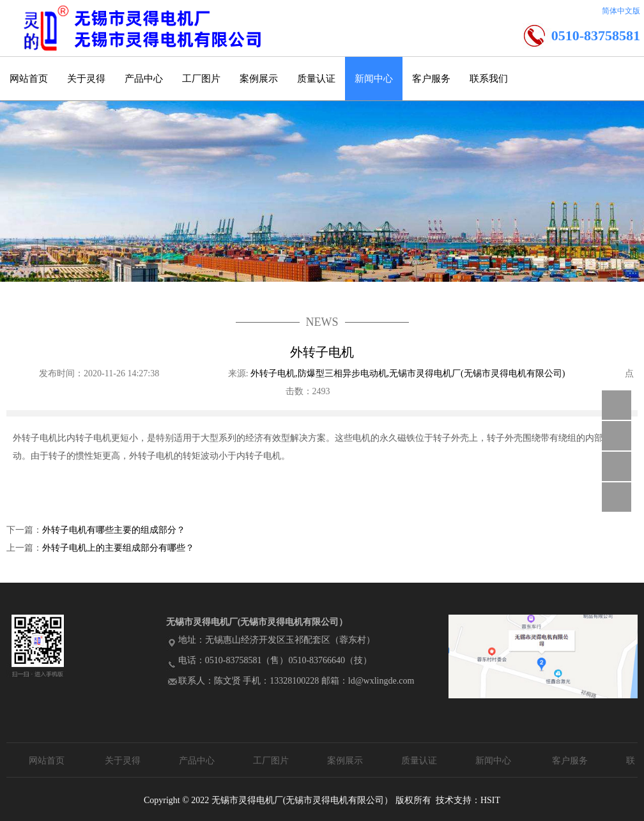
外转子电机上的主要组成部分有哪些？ (118, 548)
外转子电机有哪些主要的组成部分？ (114, 530)
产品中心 (144, 79)
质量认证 (316, 79)
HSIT (490, 800)
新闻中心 (374, 79)
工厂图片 (201, 79)
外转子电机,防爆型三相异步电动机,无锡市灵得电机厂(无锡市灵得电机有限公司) (409, 373)
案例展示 (259, 79)
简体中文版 (621, 11)
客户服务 (431, 79)
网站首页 (29, 79)
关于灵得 (86, 79)
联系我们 (489, 79)
